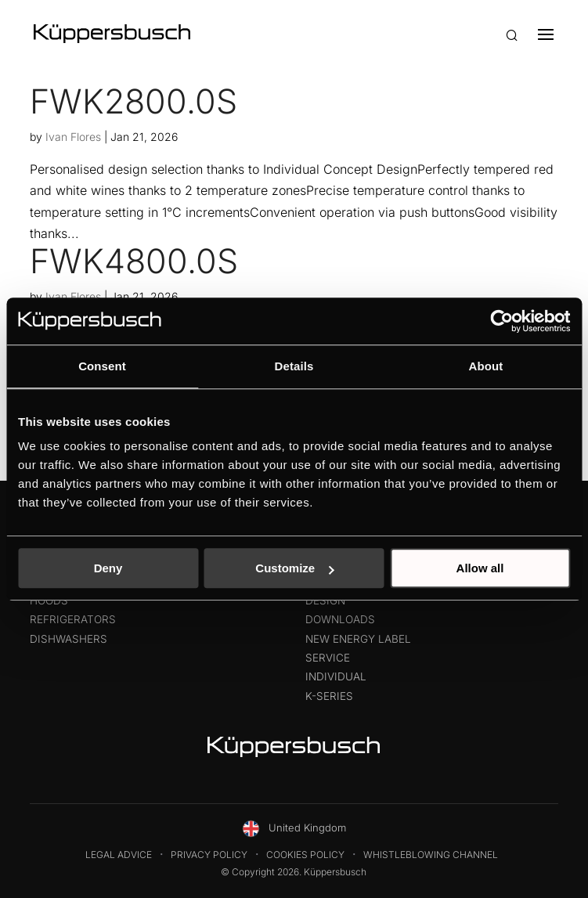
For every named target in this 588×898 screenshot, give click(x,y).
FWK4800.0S (134, 261)
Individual (336, 676)
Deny (108, 568)
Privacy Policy (209, 855)
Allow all (480, 568)
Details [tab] (294, 366)
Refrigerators (73, 619)
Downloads (340, 619)
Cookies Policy (305, 855)
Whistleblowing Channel (431, 855)
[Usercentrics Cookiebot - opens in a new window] (501, 321)
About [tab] (486, 366)
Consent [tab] (102, 366)
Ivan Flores (73, 137)
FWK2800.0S (133, 101)
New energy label (358, 639)
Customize (294, 568)
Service (328, 658)
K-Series (329, 696)
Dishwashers (69, 639)
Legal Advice (119, 855)
